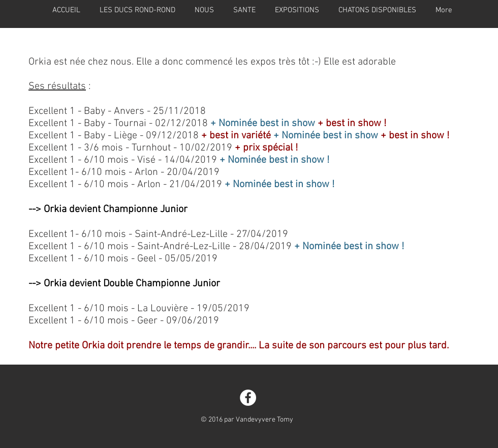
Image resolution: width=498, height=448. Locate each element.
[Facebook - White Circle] (248, 398)
